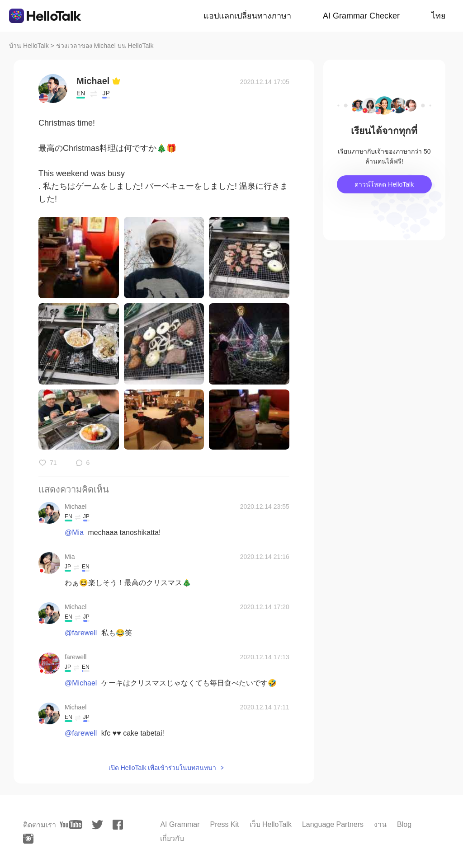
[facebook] (118, 825)
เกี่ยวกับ (172, 838)
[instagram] (28, 839)
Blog (404, 824)
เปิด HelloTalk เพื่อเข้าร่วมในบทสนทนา (163, 768)
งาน (380, 824)
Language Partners (333, 824)
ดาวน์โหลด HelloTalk (384, 184)
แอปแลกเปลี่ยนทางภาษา (247, 16)
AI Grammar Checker (361, 16)
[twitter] (97, 825)
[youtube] (71, 825)
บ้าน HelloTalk (29, 46)
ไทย (439, 16)
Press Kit (225, 824)
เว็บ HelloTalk (271, 824)
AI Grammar (180, 824)
